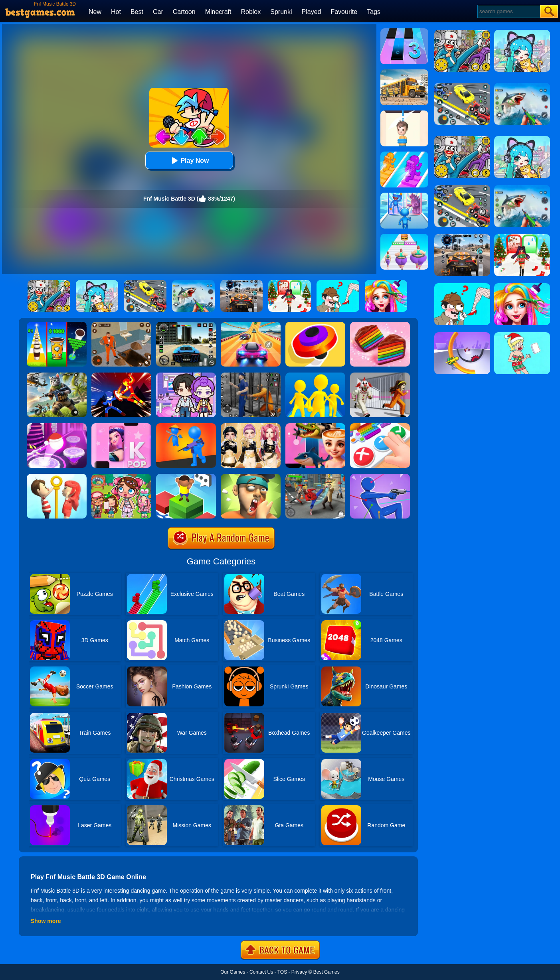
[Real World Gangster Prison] (251, 375)
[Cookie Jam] (380, 325)
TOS (282, 972)
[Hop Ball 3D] (57, 426)
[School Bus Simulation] (404, 72)
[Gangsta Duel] (315, 477)
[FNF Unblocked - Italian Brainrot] (315, 426)
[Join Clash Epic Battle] (315, 375)
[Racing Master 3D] (251, 325)
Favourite (344, 12)
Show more (46, 921)
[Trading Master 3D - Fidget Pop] (380, 426)
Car (158, 12)
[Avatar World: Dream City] (121, 477)
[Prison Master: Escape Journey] (121, 325)
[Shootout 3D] (380, 477)
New (95, 12)
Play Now (189, 161)
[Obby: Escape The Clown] (380, 375)
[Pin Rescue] (57, 477)
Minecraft (218, 12)
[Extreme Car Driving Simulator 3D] (186, 325)
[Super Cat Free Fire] (57, 375)
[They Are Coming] (186, 426)
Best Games (327, 972)
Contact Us (261, 972)
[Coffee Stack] (57, 325)
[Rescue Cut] (404, 113)
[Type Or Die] (186, 477)
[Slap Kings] (251, 477)
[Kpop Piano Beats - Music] (121, 426)
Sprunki (281, 12)
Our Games (233, 972)
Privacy (299, 972)
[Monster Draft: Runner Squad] (404, 195)
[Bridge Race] (404, 154)
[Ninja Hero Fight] (121, 375)
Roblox (251, 12)
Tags (374, 12)
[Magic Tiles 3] (404, 31)
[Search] (508, 11)
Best (137, 12)
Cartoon (184, 12)
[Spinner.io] (315, 325)
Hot (116, 12)
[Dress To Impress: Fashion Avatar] (251, 426)
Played (312, 12)
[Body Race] (404, 237)
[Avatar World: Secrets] (186, 375)
